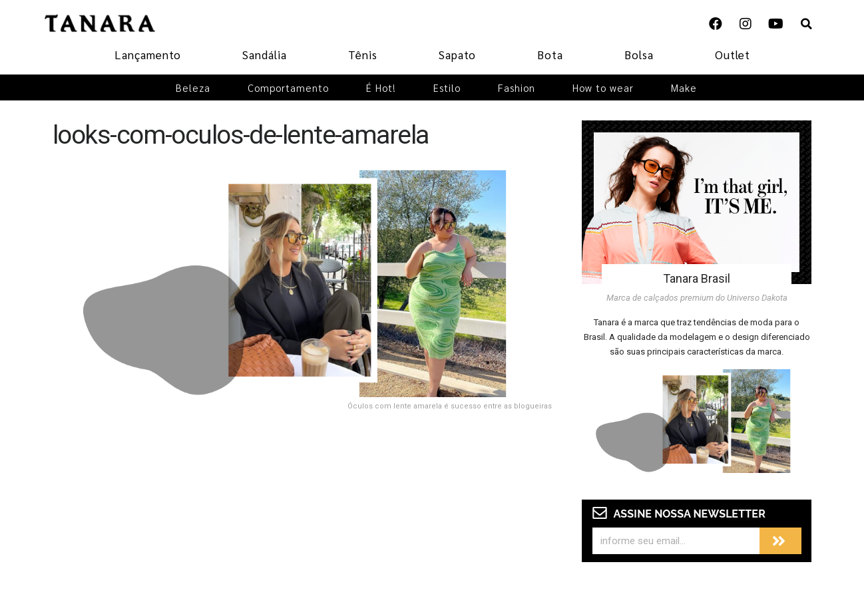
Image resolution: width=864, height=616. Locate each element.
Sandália (265, 55)
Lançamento (148, 55)
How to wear (603, 87)
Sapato (457, 55)
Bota (550, 55)
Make (684, 87)
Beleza (193, 87)
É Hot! (381, 87)
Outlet (733, 55)
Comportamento (288, 87)
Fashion (517, 87)
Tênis (363, 55)
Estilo (447, 87)
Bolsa (639, 55)
